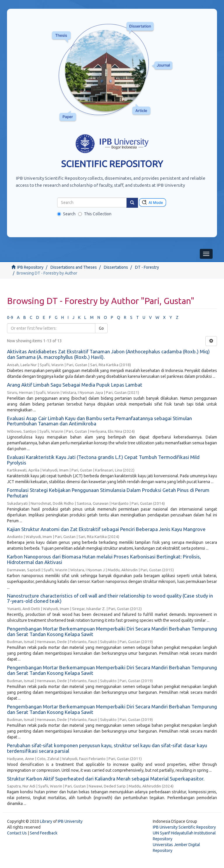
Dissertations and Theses (74, 267)
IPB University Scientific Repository (184, 827)
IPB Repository (30, 267)
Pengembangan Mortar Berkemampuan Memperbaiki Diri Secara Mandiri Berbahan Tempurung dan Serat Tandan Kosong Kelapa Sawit (112, 631)
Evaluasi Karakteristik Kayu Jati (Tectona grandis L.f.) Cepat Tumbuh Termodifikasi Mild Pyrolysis (103, 460)
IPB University (70, 821)
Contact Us (17, 833)
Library (46, 821)
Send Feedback (44, 833)
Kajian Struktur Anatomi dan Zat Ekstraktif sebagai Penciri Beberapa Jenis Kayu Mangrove (106, 529)
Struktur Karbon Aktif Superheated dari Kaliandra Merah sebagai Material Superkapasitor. (106, 779)
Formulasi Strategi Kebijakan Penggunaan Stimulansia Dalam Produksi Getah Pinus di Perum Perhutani (108, 493)
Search (66, 214)
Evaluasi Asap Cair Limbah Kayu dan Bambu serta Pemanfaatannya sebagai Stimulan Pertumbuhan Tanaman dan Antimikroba (99, 421)
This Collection (95, 214)
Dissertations (116, 267)
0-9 (10, 317)
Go (101, 328)
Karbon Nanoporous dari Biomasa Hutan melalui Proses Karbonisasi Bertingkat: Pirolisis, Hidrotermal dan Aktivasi (104, 559)
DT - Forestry (147, 267)
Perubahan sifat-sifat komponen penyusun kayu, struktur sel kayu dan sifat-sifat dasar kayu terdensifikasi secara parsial (107, 748)
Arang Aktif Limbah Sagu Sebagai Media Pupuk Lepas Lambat (75, 385)
